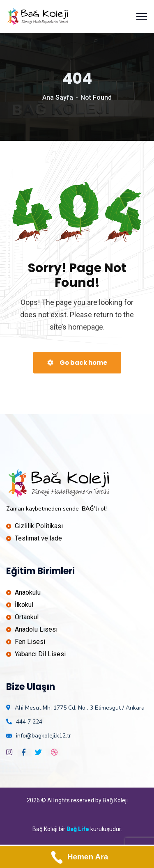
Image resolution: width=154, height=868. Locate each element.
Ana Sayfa (58, 97)
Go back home (77, 363)
